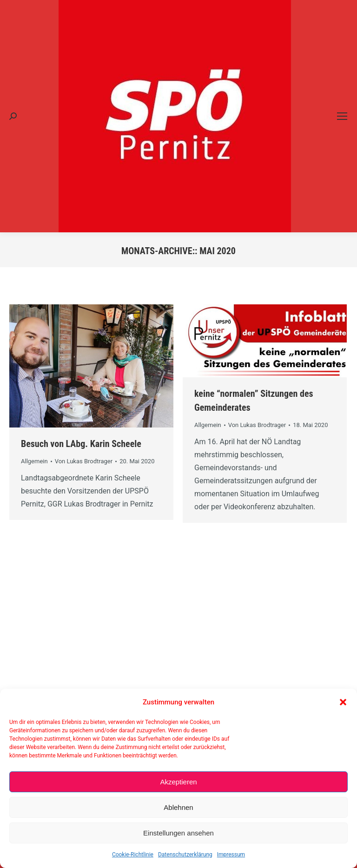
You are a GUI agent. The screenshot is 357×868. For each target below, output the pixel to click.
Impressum (231, 855)
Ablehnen (178, 807)
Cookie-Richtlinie (133, 855)
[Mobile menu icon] (342, 116)
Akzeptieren (178, 782)
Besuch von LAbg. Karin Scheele (81, 444)
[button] (343, 702)
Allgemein (34, 461)
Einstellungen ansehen (178, 833)
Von (84, 461)
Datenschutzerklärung (185, 855)
